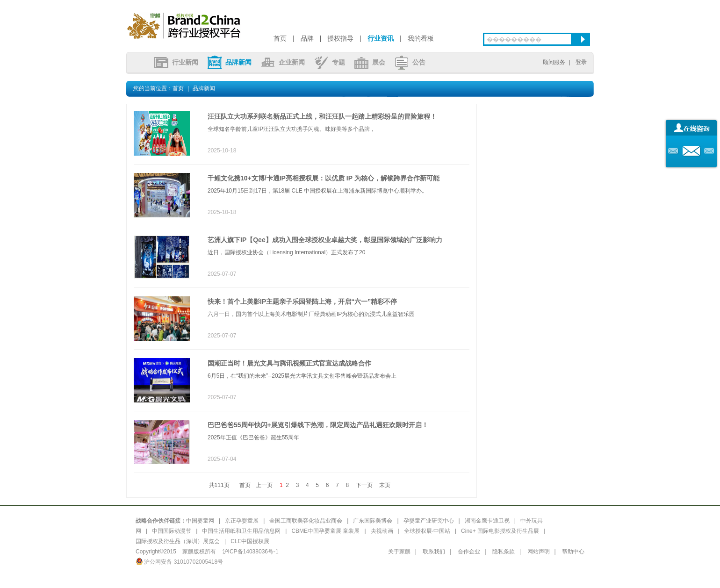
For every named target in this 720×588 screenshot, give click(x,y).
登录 (581, 62)
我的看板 (421, 38)
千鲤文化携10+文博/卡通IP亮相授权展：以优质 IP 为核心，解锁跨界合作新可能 (324, 178)
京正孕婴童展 (242, 521)
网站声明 (539, 552)
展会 (370, 62)
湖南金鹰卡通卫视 (487, 521)
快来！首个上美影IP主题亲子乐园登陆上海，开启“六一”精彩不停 (302, 301)
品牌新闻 (230, 62)
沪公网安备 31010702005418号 (179, 562)
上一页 (264, 485)
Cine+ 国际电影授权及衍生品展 (500, 531)
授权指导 (340, 38)
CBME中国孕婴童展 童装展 (325, 531)
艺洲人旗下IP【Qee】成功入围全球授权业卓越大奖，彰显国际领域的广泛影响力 (325, 240)
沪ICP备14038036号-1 (251, 552)
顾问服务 (554, 62)
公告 (410, 62)
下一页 (364, 485)
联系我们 (434, 552)
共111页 (219, 485)
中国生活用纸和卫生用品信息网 (241, 531)
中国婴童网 (200, 521)
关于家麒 (399, 552)
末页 (385, 485)
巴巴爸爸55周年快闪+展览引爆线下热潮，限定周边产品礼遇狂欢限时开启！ (318, 425)
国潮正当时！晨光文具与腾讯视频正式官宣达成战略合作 (289, 363)
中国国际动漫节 (172, 531)
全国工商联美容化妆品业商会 (306, 521)
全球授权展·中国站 (427, 531)
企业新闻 (283, 62)
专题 (330, 62)
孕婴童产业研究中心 (429, 521)
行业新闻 (176, 62)
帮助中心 (573, 552)
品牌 (307, 38)
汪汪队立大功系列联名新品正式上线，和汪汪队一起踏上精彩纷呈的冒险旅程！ (322, 116)
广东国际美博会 (373, 521)
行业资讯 (381, 38)
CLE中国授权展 (250, 541)
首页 (280, 38)
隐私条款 (504, 552)
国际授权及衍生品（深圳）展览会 (178, 541)
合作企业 (469, 552)
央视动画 (382, 531)
